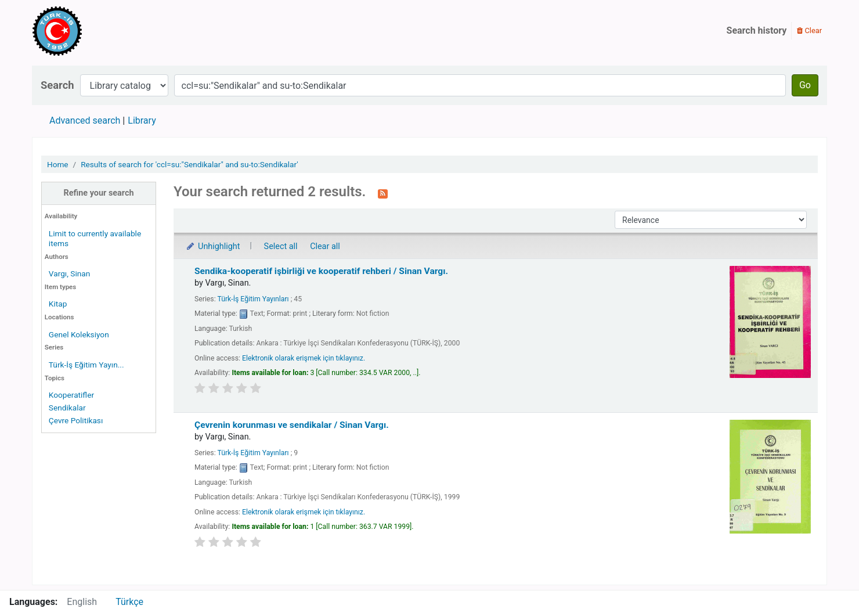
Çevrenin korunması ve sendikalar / (292, 425)
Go (805, 85)
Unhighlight (213, 246)
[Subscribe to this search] (383, 193)
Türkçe (129, 602)
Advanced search (85, 120)
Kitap (58, 304)
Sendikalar (67, 408)
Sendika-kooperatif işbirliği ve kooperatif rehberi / (321, 271)
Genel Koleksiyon (79, 334)
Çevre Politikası (76, 420)
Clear (809, 30)
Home (58, 164)
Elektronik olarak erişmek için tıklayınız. (304, 358)
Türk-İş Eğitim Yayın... (86, 365)
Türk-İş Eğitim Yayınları (253, 299)
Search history (757, 30)
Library (142, 120)
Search (57, 85)
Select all (281, 246)
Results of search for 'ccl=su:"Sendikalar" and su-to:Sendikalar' (189, 164)
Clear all (325, 246)
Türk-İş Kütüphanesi (91, 31)
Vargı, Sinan (69, 273)
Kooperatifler (71, 395)
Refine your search (99, 193)
